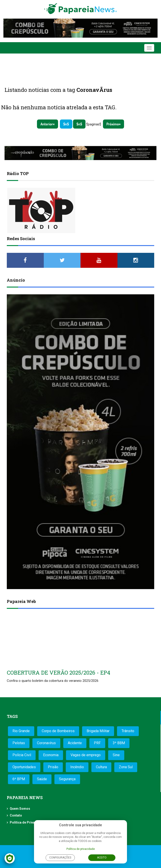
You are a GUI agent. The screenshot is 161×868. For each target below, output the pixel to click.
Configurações (60, 858)
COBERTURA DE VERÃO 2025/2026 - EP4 (59, 673)
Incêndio (77, 767)
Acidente (75, 743)
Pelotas (19, 743)
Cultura (101, 767)
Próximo (112, 124)
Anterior (46, 124)
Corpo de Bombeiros (58, 731)
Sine (116, 755)
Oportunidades (24, 767)
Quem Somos (20, 809)
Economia (51, 755)
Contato (16, 815)
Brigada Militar (98, 731)
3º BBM (119, 743)
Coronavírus (46, 743)
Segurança (67, 779)
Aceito (102, 858)
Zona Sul (126, 767)
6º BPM (19, 779)
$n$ (66, 124)
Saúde (42, 779)
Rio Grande (21, 731)
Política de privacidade (81, 849)
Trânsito (128, 731)
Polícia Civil (22, 755)
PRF (97, 743)
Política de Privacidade (27, 822)
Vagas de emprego (86, 755)
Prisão (53, 767)
